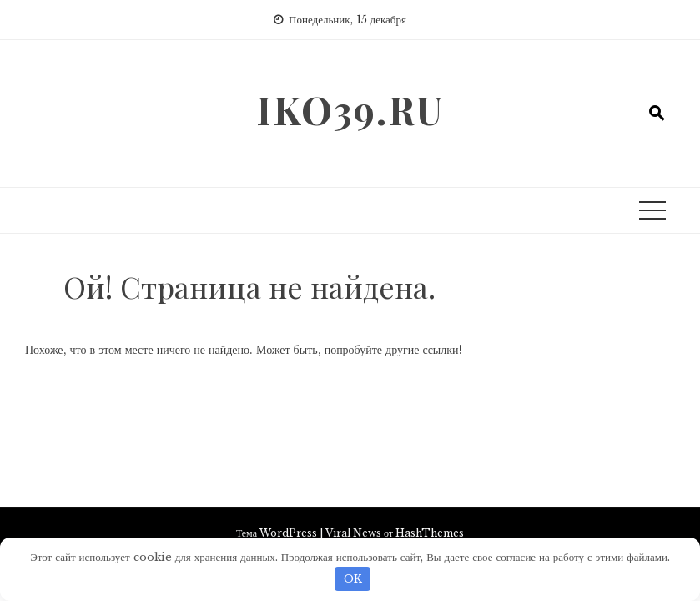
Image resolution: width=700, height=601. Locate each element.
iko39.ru (350, 109)
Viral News (353, 533)
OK (353, 579)
